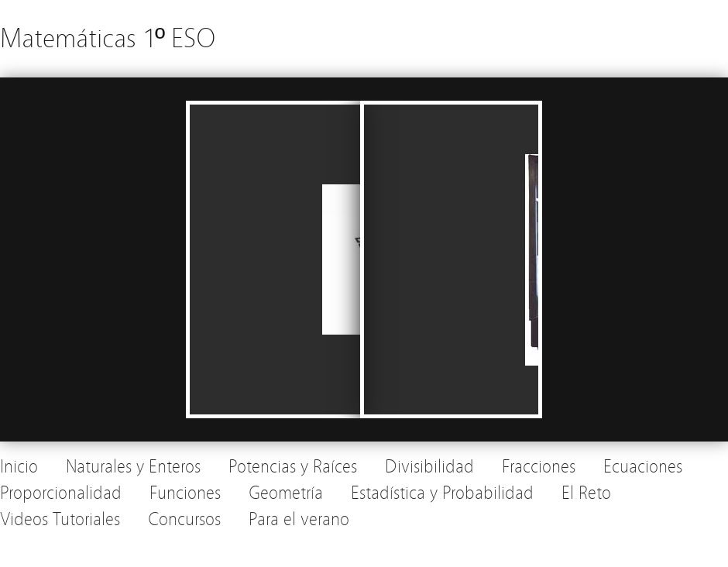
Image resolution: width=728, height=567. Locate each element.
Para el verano (299, 519)
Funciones (185, 493)
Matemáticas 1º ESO (108, 38)
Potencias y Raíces (293, 467)
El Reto (586, 493)
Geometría (286, 493)
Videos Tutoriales (60, 519)
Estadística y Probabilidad (442, 493)
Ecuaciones (643, 467)
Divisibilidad (429, 467)
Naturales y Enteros (133, 467)
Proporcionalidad (61, 493)
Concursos (184, 519)
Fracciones (539, 467)
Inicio (19, 467)
